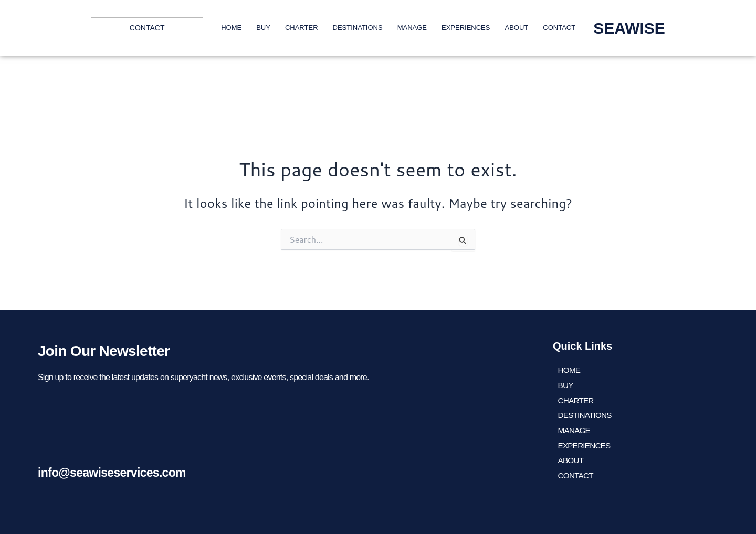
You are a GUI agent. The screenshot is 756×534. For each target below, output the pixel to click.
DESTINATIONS (358, 28)
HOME (231, 28)
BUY (263, 28)
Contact (559, 28)
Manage (412, 28)
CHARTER (302, 28)
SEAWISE (629, 28)
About (516, 28)
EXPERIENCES (466, 28)
